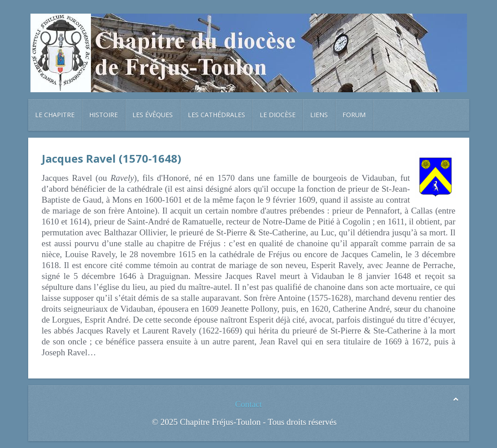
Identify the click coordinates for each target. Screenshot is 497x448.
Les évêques (153, 115)
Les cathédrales (216, 115)
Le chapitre (55, 115)
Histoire (103, 115)
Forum (354, 115)
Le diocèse (278, 115)
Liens (319, 115)
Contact (248, 404)
